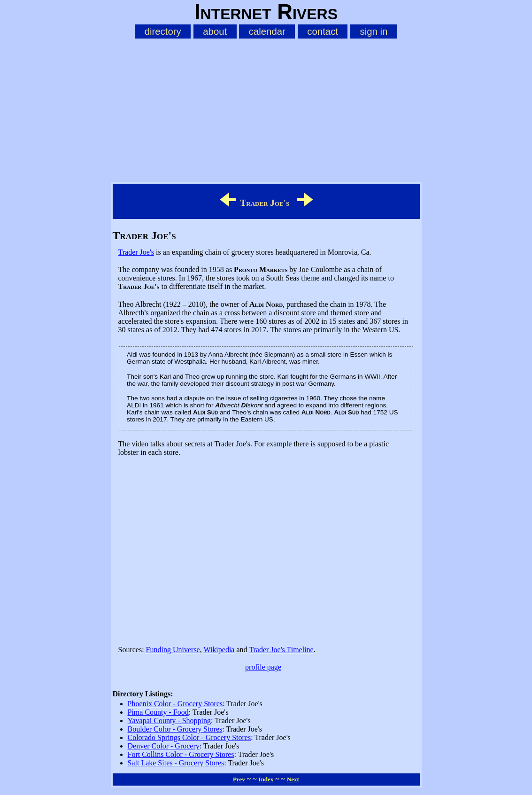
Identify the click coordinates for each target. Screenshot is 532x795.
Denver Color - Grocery (164, 746)
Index (266, 779)
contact (323, 31)
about (215, 31)
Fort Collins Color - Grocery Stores (181, 754)
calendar (267, 31)
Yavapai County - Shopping (170, 721)
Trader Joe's (136, 252)
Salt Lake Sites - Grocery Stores (176, 763)
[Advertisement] (266, 109)
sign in (374, 31)
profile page (263, 667)
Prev (239, 779)
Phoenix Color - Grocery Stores (175, 704)
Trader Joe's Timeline (281, 650)
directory (163, 31)
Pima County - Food (158, 712)
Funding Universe (173, 650)
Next (293, 779)
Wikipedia (219, 650)
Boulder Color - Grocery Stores (175, 729)
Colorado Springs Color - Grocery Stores (189, 737)
